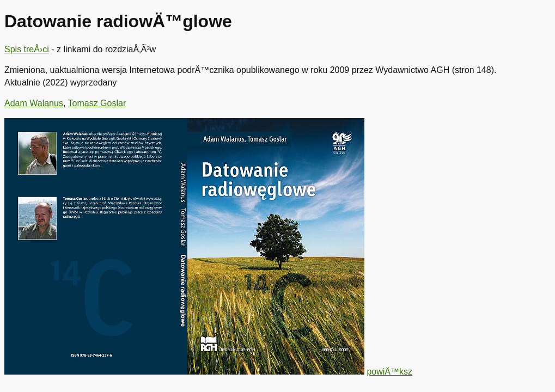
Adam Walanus (34, 103)
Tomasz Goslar (97, 103)
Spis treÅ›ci (27, 49)
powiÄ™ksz (389, 372)
